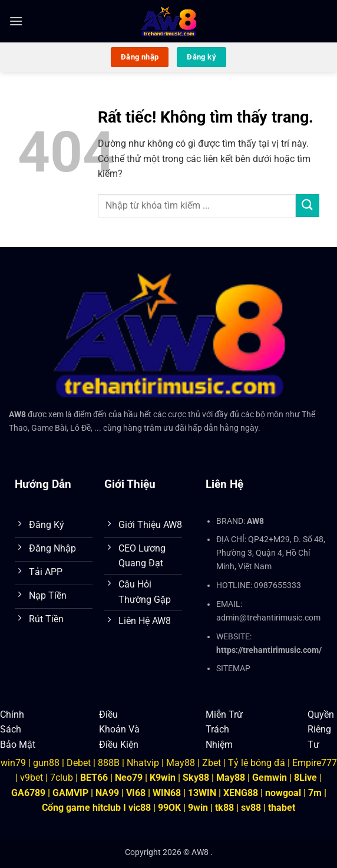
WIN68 (167, 793)
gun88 (46, 762)
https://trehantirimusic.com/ (269, 650)
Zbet (212, 762)
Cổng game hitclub (81, 808)
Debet (79, 762)
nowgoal (283, 793)
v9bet (32, 778)
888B (109, 762)
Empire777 (315, 762)
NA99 (108, 793)
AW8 (17, 415)
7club (62, 778)
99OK (169, 808)
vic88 (140, 808)
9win (198, 808)
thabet (282, 808)
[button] (16, 21)
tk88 (224, 808)
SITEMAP (233, 669)
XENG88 (241, 793)
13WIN (203, 793)
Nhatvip (143, 762)
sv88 (251, 808)
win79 (13, 762)
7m (315, 793)
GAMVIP (72, 793)
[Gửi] (308, 205)
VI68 (137, 793)
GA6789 (28, 793)
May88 (181, 762)
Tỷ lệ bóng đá (257, 762)
